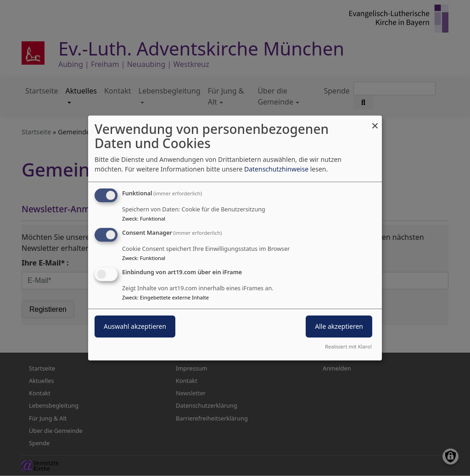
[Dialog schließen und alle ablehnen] (375, 121)
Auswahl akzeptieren (135, 326)
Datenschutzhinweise (276, 169)
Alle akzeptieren (339, 326)
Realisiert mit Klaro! (348, 346)
